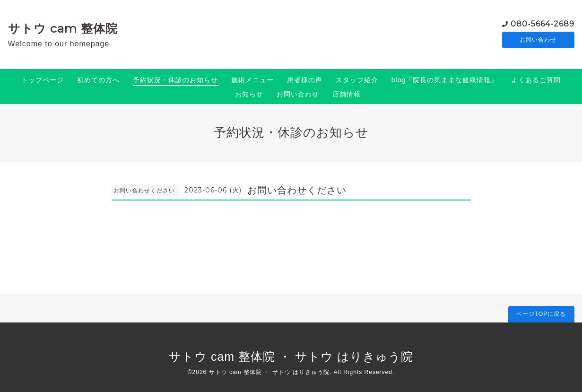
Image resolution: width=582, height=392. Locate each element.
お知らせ (249, 94)
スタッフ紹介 (357, 80)
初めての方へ (98, 80)
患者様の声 (305, 80)
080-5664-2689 (543, 23)
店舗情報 (347, 94)
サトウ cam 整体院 (63, 28)
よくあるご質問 (536, 80)
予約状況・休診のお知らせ (175, 80)
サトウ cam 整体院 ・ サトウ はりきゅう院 (291, 357)
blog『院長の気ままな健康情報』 (445, 80)
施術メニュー (252, 80)
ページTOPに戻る (541, 314)
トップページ (43, 80)
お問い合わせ (538, 40)
